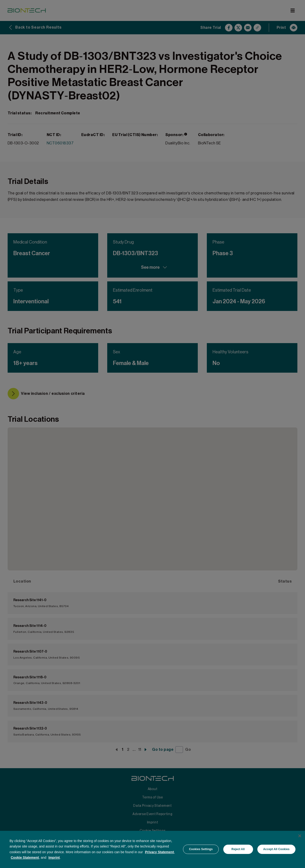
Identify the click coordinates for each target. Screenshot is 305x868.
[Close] (300, 836)
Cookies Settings (201, 849)
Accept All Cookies (276, 849)
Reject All (238, 849)
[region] (152, 849)
